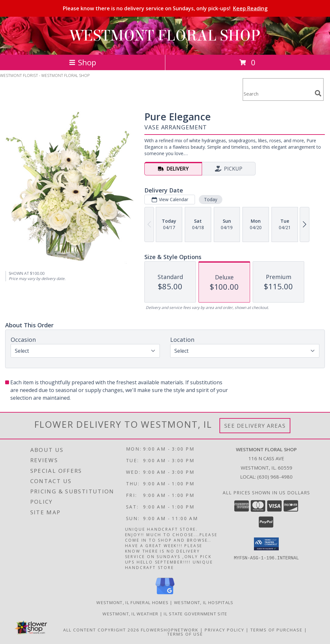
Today (211, 199)
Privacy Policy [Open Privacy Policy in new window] (224, 630)
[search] (318, 93)
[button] (266, 544)
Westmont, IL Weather (130, 614)
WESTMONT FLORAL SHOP (165, 36)
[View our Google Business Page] (165, 595)
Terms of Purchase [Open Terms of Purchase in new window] (277, 630)
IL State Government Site (195, 614)
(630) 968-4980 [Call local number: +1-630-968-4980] (275, 477)
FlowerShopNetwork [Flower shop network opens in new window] (170, 630)
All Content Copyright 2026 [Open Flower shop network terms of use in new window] (101, 630)
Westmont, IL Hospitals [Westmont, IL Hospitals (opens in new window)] (204, 602)
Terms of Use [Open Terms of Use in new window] (185, 634)
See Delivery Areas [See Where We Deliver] (255, 426)
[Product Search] (277, 93)
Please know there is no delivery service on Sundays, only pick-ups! (165, 8)
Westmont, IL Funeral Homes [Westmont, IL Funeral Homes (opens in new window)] (132, 602)
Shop (82, 62)
